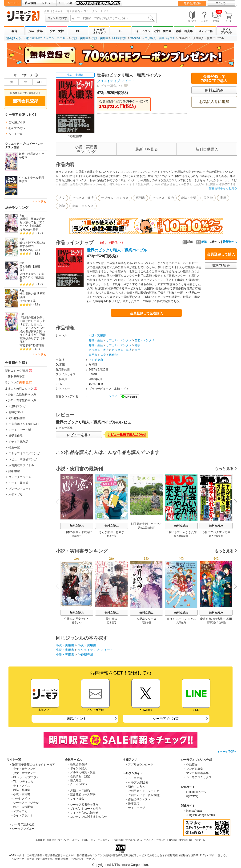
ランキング (19, 383)
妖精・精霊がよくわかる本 (32, 156)
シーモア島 (65, 3)
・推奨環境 (132, 804)
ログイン (221, 3)
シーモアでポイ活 (20, 430)
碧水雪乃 (112, 623)
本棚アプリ (16, 495)
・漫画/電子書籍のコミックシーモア (32, 765)
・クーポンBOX (77, 784)
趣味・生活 (189, 198)
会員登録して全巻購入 (146, 313)
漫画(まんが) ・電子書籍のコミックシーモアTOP (37, 38)
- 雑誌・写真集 (21, 790)
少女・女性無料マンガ (22, 395)
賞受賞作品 (16, 436)
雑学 (62, 206)
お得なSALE (16, 412)
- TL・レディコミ (22, 782)
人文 (62, 198)
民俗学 (208, 198)
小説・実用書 (163, 31)
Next (234, 502)
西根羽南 (38, 346)
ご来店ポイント (75, 719)
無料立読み (77, 526)
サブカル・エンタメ (115, 198)
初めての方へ (17, 128)
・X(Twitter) (191, 796)
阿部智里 (146, 623)
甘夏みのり (27, 250)
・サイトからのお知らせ (83, 813)
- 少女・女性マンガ (24, 773)
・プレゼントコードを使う (84, 809)
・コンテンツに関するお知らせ (87, 817)
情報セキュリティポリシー (98, 840)
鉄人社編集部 (181, 536)
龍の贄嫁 (112, 619)
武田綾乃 (181, 623)
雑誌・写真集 (184, 31)
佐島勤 (222, 623)
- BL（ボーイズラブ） (25, 777)
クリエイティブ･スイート (116, 81)
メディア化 (205, 31)
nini (29, 301)
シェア (113, 396)
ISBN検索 (172, 840)
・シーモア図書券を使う (83, 805)
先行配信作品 (17, 418)
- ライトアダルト (22, 815)
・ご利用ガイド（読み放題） (144, 795)
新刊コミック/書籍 (19, 370)
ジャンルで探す (57, 18)
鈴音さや (77, 623)
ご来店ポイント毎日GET (24, 424)
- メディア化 (19, 811)
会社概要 (40, 840)
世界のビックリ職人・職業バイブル (153, 38)
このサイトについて (154, 840)
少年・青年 (36, 31)
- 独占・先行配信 (22, 807)
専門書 (140, 198)
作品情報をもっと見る (223, 188)
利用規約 (52, 840)
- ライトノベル (21, 786)
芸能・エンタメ (83, 206)
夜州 (22, 301)
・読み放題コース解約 (81, 794)
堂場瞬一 (77, 536)
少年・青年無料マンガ (22, 400)
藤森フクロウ (32, 276)
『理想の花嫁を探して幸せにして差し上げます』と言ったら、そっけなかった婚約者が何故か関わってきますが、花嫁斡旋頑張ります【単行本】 (32, 329)
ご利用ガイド (17, 122)
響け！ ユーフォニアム (181, 619)
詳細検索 (14, 471)
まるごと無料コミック (21, 388)
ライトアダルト (227, 31)
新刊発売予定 (16, 377)
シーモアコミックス (99, 31)
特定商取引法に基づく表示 (128, 840)
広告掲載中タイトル (21, 465)
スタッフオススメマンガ (24, 453)
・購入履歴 (74, 780)
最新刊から (230, 242)
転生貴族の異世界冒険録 (32, 295)
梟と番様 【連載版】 (30, 268)
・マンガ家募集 (193, 769)
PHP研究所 (119, 38)
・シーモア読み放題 (22, 824)
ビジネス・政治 (163, 198)
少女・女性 (57, 31)
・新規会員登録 (77, 764)
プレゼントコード (20, 489)
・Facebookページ (195, 792)
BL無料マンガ (17, 406)
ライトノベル (142, 31)
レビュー (48, 3)
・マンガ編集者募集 (196, 773)
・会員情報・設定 (79, 776)
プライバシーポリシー (70, 840)
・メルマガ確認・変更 (81, 772)
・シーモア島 (134, 778)
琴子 (35, 230)
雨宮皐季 (25, 346)
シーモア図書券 (18, 483)
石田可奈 (211, 623)
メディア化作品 (18, 442)
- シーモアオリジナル (25, 803)
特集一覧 (14, 448)
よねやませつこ (29, 274)
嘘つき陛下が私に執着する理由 (32, 245)
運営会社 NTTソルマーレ (192, 840)
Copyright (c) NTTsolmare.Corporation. (120, 865)
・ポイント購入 (77, 768)
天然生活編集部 (146, 528)
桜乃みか (25, 230)
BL (78, 31)
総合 (14, 31)
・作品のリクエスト (138, 799)
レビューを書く (79, 435)
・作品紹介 (190, 765)
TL (121, 31)
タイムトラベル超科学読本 (32, 179)
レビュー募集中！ (110, 86)
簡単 (201, 242)
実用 (223, 198)
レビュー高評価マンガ (23, 459)
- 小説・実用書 (21, 794)
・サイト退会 (76, 798)
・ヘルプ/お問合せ (137, 782)
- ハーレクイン (21, 798)
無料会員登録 (192, 3)
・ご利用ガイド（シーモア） (144, 791)
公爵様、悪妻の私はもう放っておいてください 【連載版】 (32, 222)
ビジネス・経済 (83, 198)
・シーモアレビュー (22, 829)
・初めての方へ (135, 787)
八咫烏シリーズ (146, 619)
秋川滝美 (112, 536)
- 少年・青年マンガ (24, 769)
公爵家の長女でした (77, 619)
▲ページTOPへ (227, 752)
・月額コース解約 (79, 790)
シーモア (13, 3)
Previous (59, 501)
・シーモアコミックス (197, 777)
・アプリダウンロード (139, 765)
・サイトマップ (135, 808)
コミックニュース (20, 477)
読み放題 (30, 3)
